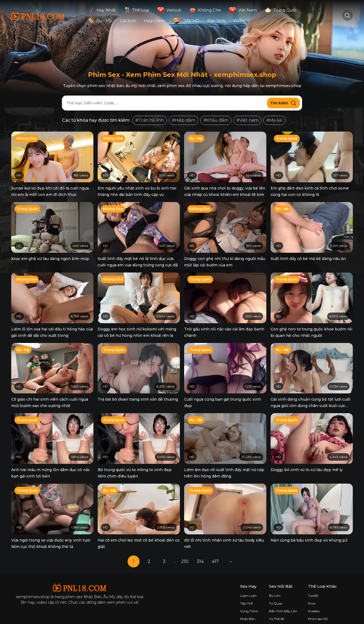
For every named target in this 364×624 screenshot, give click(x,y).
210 (185, 553)
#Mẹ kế (274, 120)
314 (200, 553)
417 (215, 553)
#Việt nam (247, 120)
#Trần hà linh (150, 120)
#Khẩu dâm (216, 120)
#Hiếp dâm (184, 120)
